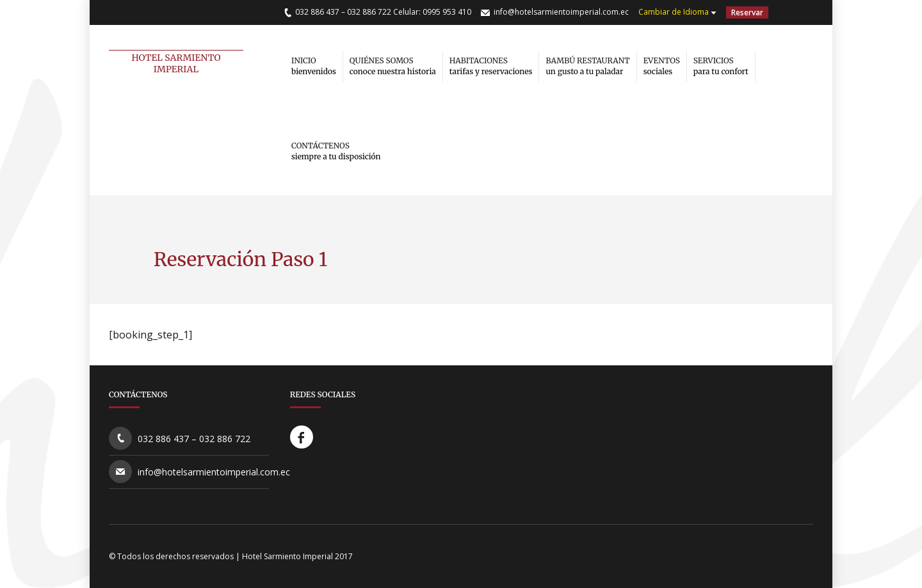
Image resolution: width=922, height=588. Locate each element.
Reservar (747, 12)
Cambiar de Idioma (674, 12)
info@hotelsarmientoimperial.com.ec (561, 12)
